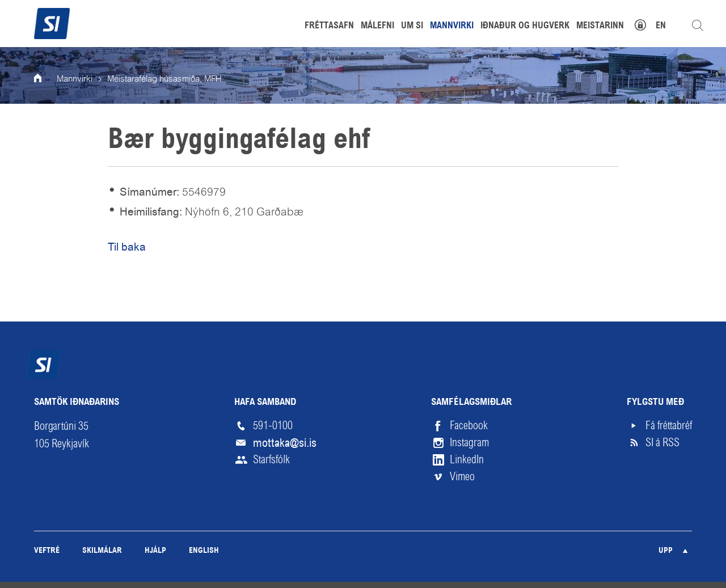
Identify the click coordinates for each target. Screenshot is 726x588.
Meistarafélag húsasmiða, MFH (164, 79)
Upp (666, 551)
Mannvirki (75, 79)
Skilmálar (102, 551)
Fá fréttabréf (669, 426)
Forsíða (45, 79)
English (204, 551)
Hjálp (155, 551)
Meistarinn (600, 26)
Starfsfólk (271, 460)
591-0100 (273, 426)
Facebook (469, 426)
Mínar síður (646, 24)
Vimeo (462, 477)
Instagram (469, 443)
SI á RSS (662, 443)
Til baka (127, 247)
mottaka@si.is (285, 443)
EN (661, 26)
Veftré (47, 551)
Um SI (412, 26)
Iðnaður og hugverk (525, 26)
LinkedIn (467, 460)
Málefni (377, 26)
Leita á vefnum (698, 26)
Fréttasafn (329, 26)
